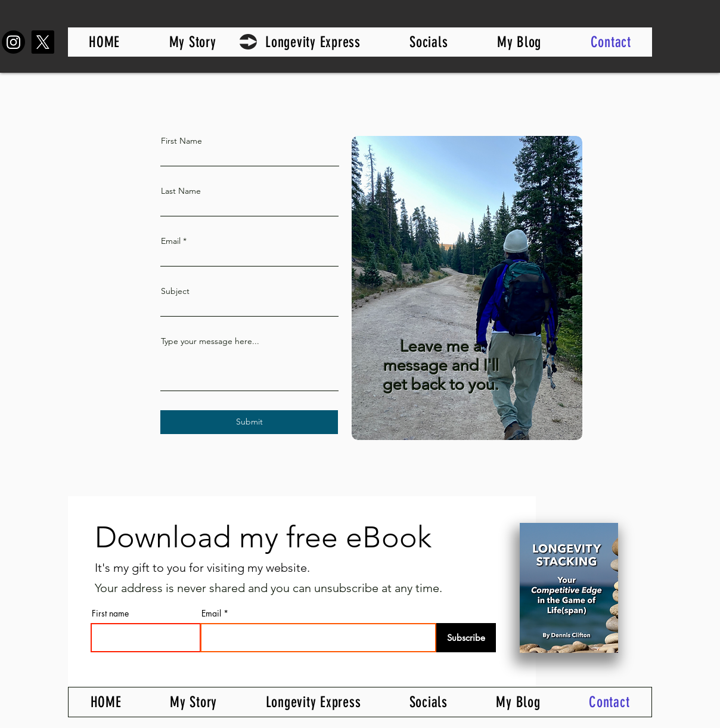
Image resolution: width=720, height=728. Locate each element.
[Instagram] (13, 42)
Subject (175, 291)
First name (110, 614)
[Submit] (249, 422)
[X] (43, 42)
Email (171, 241)
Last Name (181, 191)
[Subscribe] (466, 638)
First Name (181, 141)
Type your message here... (210, 341)
